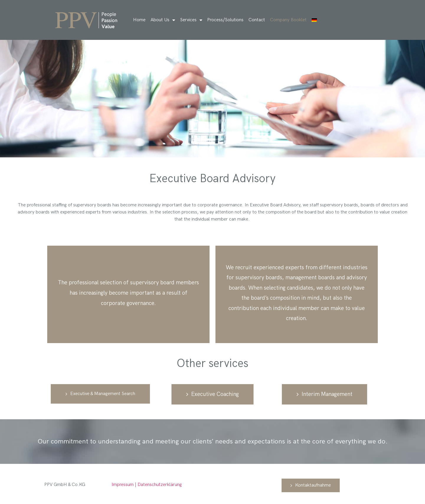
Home (139, 20)
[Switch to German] (314, 20)
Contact (257, 20)
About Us (163, 20)
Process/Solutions (225, 20)
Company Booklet (288, 20)
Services (191, 20)
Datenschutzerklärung (160, 485)
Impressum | (125, 485)
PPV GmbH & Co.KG (65, 485)
